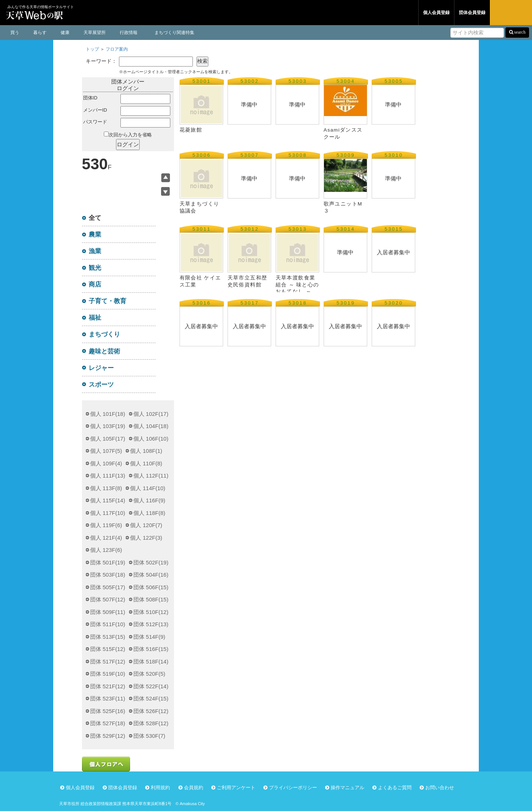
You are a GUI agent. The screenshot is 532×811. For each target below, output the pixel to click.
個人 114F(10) (148, 488)
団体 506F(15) (151, 587)
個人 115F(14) (108, 500)
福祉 (95, 318)
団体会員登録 (472, 13)
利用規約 (160, 788)
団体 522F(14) (151, 686)
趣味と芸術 (104, 351)
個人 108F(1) (146, 451)
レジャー (101, 368)
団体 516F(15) (151, 649)
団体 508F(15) (151, 599)
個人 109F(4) (106, 463)
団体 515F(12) (108, 649)
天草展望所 (95, 33)
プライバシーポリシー (293, 788)
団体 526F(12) (151, 711)
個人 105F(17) (108, 439)
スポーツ (101, 384)
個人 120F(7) (146, 525)
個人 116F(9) (149, 500)
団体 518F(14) (151, 661)
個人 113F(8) (106, 488)
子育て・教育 (108, 301)
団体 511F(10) (108, 624)
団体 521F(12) (108, 686)
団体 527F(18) (108, 723)
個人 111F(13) (108, 476)
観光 (95, 268)
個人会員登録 (436, 13)
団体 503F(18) (108, 575)
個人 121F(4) (106, 538)
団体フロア (393, 13)
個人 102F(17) (151, 414)
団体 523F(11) (108, 698)
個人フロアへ (106, 764)
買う (15, 33)
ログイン (511, 13)
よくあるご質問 (395, 788)
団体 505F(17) (108, 587)
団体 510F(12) (151, 612)
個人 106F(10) (151, 439)
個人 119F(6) (106, 525)
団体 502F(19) (151, 562)
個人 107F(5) (106, 451)
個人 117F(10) (108, 513)
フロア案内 (117, 49)
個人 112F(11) (151, 476)
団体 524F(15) (151, 698)
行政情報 (129, 33)
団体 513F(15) (108, 637)
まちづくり (104, 334)
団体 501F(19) (108, 562)
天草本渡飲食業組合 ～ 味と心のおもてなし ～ (297, 284)
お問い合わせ (440, 788)
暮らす (40, 33)
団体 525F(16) (108, 711)
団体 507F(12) (108, 599)
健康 (65, 33)
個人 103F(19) (108, 426)
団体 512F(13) (151, 624)
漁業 (95, 251)
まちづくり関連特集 (174, 33)
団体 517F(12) (108, 661)
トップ (92, 49)
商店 (95, 284)
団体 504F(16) (151, 575)
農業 (95, 234)
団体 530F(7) (149, 736)
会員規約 (194, 788)
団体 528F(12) (151, 723)
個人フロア (348, 13)
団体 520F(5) (149, 674)
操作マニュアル (347, 788)
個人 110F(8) (146, 463)
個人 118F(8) (149, 513)
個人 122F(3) (146, 538)
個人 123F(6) (106, 550)
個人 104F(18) (151, 426)
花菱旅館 (194, 130)
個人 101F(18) (108, 414)
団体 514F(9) (149, 637)
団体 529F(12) (108, 736)
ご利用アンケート (236, 788)
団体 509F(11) (108, 612)
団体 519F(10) (108, 674)
